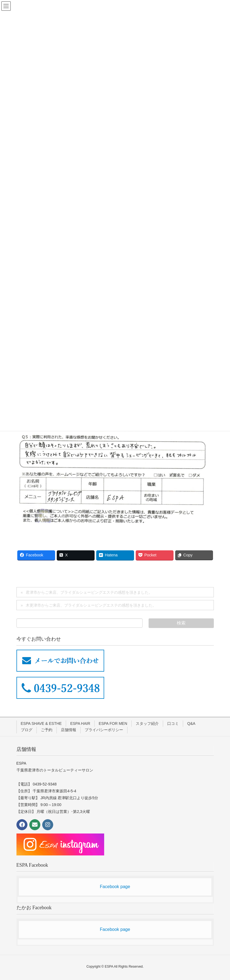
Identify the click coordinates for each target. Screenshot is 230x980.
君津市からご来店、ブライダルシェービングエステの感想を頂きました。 (89, 592)
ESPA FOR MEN (113, 723)
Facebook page (115, 887)
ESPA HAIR (80, 723)
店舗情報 (69, 730)
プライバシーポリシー (104, 730)
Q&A (191, 723)
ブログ (27, 730)
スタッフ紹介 (147, 723)
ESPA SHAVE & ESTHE (41, 723)
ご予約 (47, 730)
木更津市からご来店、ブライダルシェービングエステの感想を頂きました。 (91, 605)
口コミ (173, 723)
